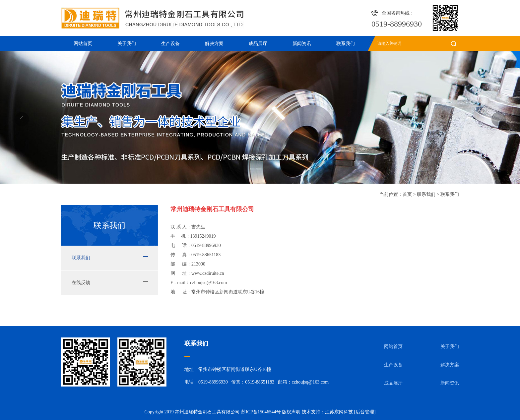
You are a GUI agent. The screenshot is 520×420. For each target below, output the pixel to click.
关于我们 (127, 44)
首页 (407, 194)
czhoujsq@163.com (208, 283)
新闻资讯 (302, 44)
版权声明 (291, 412)
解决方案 (214, 44)
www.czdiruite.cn (208, 273)
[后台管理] (365, 412)
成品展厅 (258, 44)
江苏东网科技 (339, 412)
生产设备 (170, 44)
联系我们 (346, 44)
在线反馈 (81, 283)
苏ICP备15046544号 (261, 412)
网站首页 (83, 44)
